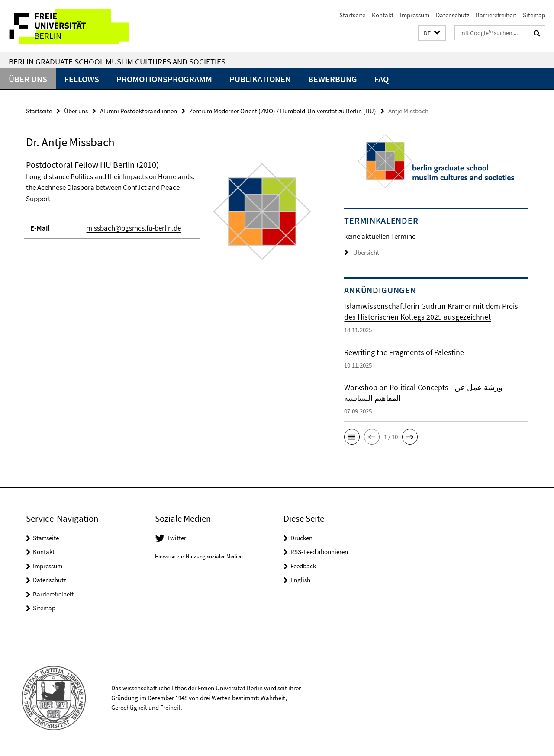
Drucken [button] (301, 538)
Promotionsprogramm (164, 79)
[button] (432, 33)
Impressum (415, 15)
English (300, 580)
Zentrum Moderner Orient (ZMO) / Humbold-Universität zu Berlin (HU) (283, 111)
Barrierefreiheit (496, 15)
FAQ (382, 79)
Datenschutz (453, 15)
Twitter (177, 538)
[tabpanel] (170, 215)
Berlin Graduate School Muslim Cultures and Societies (117, 61)
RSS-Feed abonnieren (319, 552)
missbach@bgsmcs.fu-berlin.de (134, 228)
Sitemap (534, 15)
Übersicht (362, 252)
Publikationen (260, 79)
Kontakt (383, 15)
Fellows (82, 79)
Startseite (352, 15)
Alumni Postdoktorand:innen (138, 111)
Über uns (28, 79)
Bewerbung (333, 79)
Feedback (303, 566)
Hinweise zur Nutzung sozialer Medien (199, 556)
